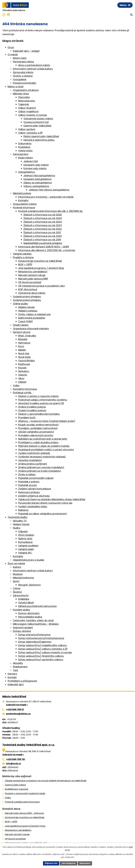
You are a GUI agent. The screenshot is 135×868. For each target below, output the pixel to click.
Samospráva (21, 154)
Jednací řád (31, 161)
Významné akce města (32, 293)
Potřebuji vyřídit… (23, 393)
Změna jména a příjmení (33, 464)
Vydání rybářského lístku (33, 506)
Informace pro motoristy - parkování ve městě (46, 197)
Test (15, 670)
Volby (16, 385)
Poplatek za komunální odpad (36, 478)
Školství (17, 592)
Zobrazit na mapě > (17, 705)
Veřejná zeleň (26, 549)
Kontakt (12, 677)
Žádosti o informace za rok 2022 (43, 229)
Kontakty (23, 200)
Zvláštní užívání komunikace (35, 489)
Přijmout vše (51, 863)
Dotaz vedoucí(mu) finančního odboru (41, 656)
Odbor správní (27, 129)
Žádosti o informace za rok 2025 (43, 218)
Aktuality (18, 663)
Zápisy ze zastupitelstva (38, 183)
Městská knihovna (23, 578)
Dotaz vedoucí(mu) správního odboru (41, 660)
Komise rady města (35, 168)
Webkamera (20, 667)
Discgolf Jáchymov (29, 585)
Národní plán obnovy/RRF (33, 279)
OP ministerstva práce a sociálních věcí (41, 286)
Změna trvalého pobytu (32, 407)
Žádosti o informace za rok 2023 (43, 225)
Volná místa (25, 151)
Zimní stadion (26, 535)
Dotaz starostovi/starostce (34, 635)
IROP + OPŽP (25, 264)
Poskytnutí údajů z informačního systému (43, 400)
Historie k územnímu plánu (39, 140)
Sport (16, 581)
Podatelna (24, 147)
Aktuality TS (20, 521)
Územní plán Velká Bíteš (37, 126)
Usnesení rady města (36, 165)
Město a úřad (15, 87)
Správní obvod (22, 332)
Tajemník (24, 104)
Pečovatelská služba (30, 617)
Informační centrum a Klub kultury (33, 69)
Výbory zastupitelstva (36, 186)
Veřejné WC (25, 553)
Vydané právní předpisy (27, 297)
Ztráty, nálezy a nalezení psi (34, 314)
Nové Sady (24, 357)
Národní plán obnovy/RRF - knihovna (24, 813)
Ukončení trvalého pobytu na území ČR (41, 403)
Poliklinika (24, 599)
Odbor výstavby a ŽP (30, 133)
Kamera (12, 674)
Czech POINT (26, 321)
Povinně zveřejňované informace (22, 802)
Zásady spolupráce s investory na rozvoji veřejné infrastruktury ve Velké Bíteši (46, 781)
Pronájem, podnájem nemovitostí (38, 428)
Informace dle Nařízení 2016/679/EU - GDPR (44, 247)
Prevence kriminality (25, 83)
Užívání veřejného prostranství (36, 432)
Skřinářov (24, 371)
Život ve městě (16, 563)
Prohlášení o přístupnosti (22, 681)
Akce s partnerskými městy (34, 65)
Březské (23, 339)
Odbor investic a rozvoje (32, 115)
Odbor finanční (27, 108)
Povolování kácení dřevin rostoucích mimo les (45, 503)
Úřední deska (21, 325)
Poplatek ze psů (27, 485)
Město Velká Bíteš (14, 697)
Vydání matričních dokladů (34, 453)
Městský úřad (21, 94)
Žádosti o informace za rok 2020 (43, 236)
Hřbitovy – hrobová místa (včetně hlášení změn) (47, 421)
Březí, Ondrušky (27, 336)
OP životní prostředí (30, 282)
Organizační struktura (26, 90)
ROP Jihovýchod (28, 289)
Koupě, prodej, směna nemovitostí (38, 425)
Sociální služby (21, 610)
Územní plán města (15, 785)
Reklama (23, 510)
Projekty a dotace (23, 257)
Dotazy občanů (22, 631)
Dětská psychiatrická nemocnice (37, 606)
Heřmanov (24, 343)
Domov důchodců (29, 613)
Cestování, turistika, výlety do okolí (33, 620)
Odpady (23, 531)
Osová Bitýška (26, 361)
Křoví (21, 346)
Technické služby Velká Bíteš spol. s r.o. (29, 745)
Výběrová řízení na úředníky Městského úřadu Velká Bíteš (52, 499)
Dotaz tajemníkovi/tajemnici (35, 642)
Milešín (22, 350)
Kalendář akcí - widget (26, 51)
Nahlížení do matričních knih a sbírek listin (43, 439)
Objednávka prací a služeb (29, 560)
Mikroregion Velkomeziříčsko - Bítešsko (36, 624)
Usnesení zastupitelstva (37, 179)
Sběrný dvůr (25, 539)
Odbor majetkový (28, 111)
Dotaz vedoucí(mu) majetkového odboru (42, 645)
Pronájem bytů (27, 418)
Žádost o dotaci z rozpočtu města (38, 396)
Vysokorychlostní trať (36, 122)
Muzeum (18, 574)
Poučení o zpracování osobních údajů (25, 793)
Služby (17, 528)
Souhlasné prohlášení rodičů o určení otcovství (46, 450)
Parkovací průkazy (29, 492)
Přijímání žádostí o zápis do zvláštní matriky (44, 446)
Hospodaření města (25, 204)
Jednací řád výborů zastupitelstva (49, 190)
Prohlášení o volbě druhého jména (38, 442)
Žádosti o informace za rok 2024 (43, 222)
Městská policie (22, 193)
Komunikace (25, 542)
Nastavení (85, 863)
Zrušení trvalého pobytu (32, 410)
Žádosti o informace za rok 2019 (42, 240)
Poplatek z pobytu (29, 482)
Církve (17, 588)
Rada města (25, 158)
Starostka (24, 97)
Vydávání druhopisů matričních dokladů (42, 457)
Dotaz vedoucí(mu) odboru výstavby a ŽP (43, 649)
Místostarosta (26, 101)
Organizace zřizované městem (31, 329)
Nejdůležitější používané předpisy (43, 243)
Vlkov (21, 378)
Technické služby (18, 517)
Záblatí (22, 382)
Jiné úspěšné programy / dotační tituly (41, 268)
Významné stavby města (38, 119)
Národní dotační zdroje (32, 275)
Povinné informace (24, 208)
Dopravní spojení (23, 628)
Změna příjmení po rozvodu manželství (41, 467)
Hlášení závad (26, 307)
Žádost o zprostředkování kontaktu (39, 414)
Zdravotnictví (21, 595)
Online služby (21, 304)
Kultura (17, 567)
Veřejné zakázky (22, 254)
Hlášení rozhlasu (28, 311)
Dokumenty (25, 143)
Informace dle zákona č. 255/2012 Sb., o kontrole (47, 250)
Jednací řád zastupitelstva (39, 176)
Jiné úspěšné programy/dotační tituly (25, 826)
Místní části (20, 58)
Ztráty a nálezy (27, 474)
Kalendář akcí (16, 684)
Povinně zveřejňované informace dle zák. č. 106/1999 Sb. (51, 211)
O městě (13, 55)
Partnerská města (23, 62)
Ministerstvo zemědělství (33, 272)
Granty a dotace (23, 76)
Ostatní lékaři (26, 603)
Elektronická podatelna (32, 318)
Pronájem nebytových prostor (36, 435)
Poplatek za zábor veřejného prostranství (42, 514)
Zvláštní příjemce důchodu (34, 496)
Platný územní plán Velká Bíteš (41, 136)
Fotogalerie (20, 79)
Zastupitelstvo (27, 172)
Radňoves (24, 364)
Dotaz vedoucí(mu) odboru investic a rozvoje (45, 652)
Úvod (11, 47)
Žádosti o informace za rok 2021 (42, 232)
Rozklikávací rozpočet (17, 789)
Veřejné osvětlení (28, 546)
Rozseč (22, 368)
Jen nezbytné (68, 863)
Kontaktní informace (25, 389)
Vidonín (23, 375)
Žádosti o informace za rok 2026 (43, 215)
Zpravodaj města (23, 72)
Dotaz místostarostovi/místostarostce (41, 638)
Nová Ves (24, 353)
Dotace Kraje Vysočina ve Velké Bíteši (40, 261)
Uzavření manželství (30, 460)
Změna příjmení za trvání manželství (40, 471)
